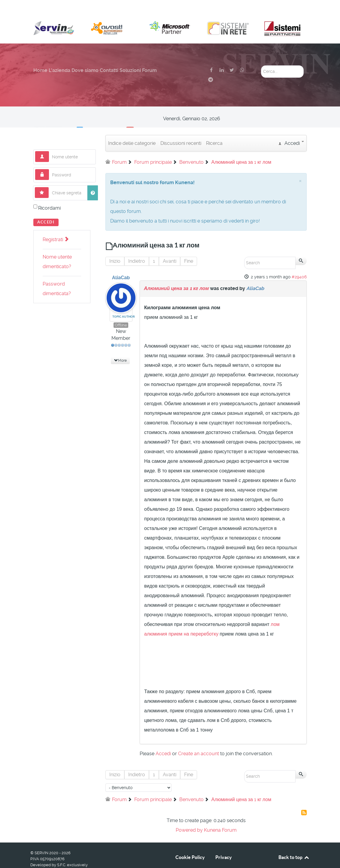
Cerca (261, 52)
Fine (189, 248)
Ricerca (214, 130)
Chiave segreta (49, 174)
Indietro (137, 248)
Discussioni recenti (181, 130)
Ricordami (49, 195)
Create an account (199, 740)
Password (49, 156)
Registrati (56, 226)
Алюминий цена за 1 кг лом (176, 275)
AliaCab (121, 264)
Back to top (294, 844)
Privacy (224, 844)
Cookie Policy (190, 844)
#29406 (299, 263)
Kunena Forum (220, 817)
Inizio (115, 248)
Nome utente (49, 138)
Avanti (170, 248)
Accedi (46, 209)
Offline (121, 311)
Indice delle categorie (132, 130)
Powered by (189, 817)
